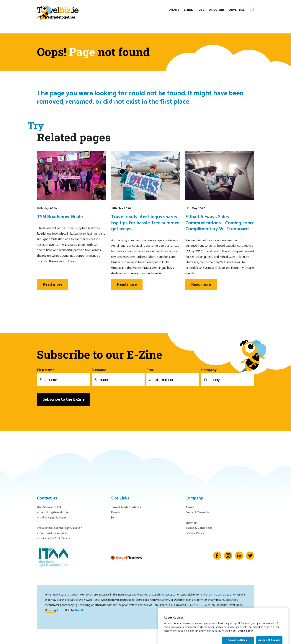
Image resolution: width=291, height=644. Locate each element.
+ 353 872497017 (59, 518)
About (190, 507)
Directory (217, 14)
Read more (53, 285)
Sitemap (191, 523)
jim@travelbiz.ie (57, 533)
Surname (118, 377)
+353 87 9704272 (59, 538)
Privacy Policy (195, 533)
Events (174, 14)
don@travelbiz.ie (57, 512)
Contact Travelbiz (197, 512)
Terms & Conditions (199, 528)
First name (63, 377)
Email (173, 377)
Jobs (201, 14)
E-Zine (188, 14)
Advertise (237, 14)
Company (228, 377)
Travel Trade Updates (126, 507)
